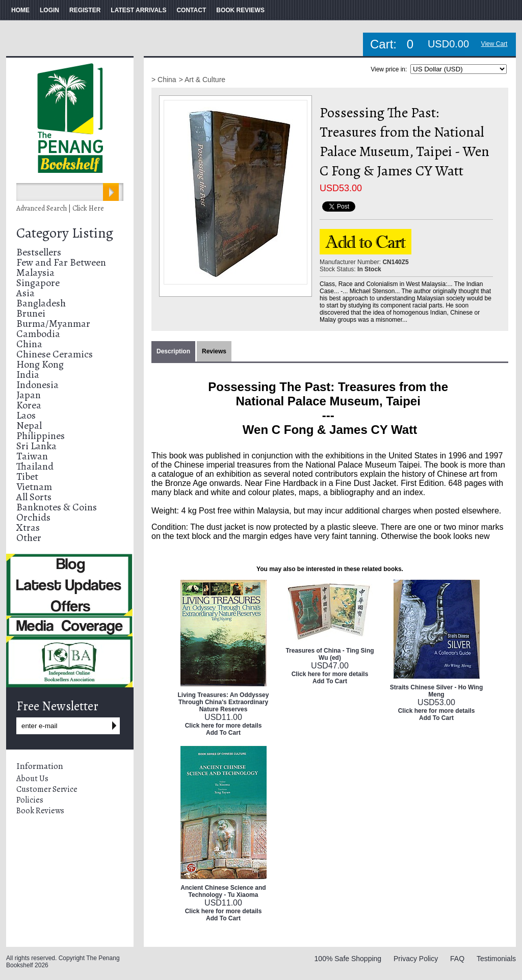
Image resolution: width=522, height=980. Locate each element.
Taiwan (32, 456)
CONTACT (191, 10)
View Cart (494, 44)
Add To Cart (223, 733)
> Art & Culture (202, 80)
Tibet (27, 476)
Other (29, 538)
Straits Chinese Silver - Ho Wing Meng (437, 691)
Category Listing (65, 233)
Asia (25, 293)
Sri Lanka (36, 446)
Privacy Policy (416, 959)
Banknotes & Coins (57, 507)
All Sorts (34, 497)
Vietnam (34, 487)
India (28, 375)
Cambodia (38, 334)
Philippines (41, 436)
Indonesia (37, 385)
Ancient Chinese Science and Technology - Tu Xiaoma (223, 891)
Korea (29, 405)
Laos (26, 415)
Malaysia (35, 273)
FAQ (457, 959)
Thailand (35, 466)
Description (173, 351)
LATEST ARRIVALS (138, 10)
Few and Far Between (61, 262)
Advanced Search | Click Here (60, 208)
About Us (32, 779)
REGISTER (85, 10)
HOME (20, 10)
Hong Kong (40, 364)
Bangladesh (41, 303)
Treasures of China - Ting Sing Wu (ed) (330, 654)
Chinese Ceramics (55, 354)
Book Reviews (40, 811)
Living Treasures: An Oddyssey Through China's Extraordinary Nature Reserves (224, 702)
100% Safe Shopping (348, 959)
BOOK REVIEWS (240, 10)
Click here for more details (224, 726)
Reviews (214, 351)
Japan (29, 395)
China (29, 344)
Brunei (31, 313)
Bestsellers (39, 252)
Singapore (38, 283)
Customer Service (47, 789)
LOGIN (49, 10)
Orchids (33, 517)
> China (164, 80)
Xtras (28, 527)
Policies (30, 800)
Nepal (29, 425)
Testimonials (496, 959)
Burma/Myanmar (53, 324)
